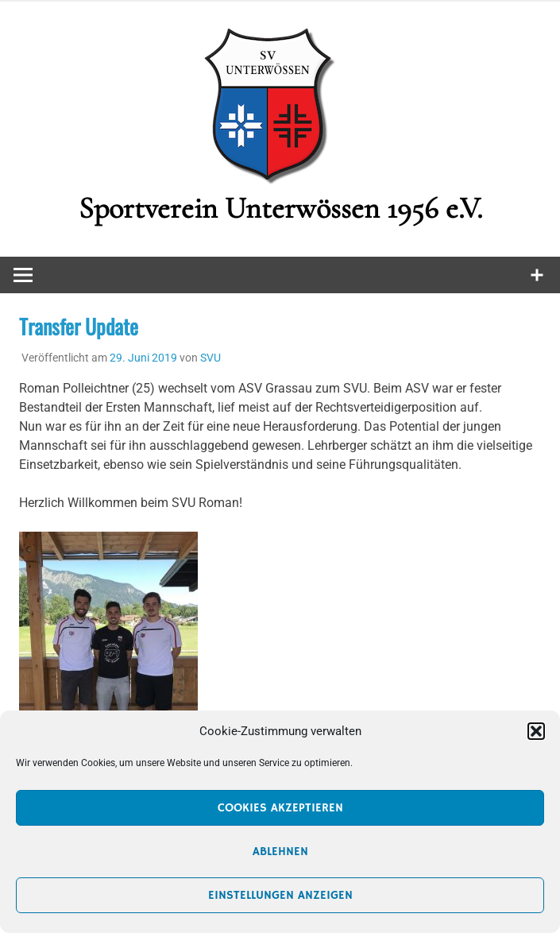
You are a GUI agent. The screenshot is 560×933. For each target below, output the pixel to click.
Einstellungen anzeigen (280, 895)
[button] (536, 731)
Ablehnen (280, 852)
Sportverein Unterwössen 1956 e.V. (280, 208)
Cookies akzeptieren (280, 808)
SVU (210, 358)
